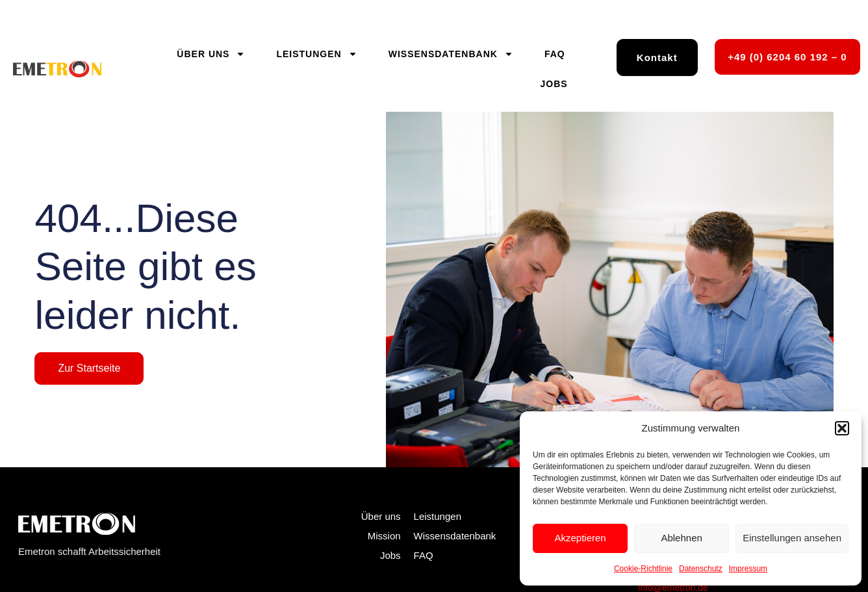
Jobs (554, 84)
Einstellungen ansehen (792, 538)
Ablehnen (681, 538)
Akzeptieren (580, 538)
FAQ (555, 54)
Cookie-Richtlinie (643, 569)
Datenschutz (701, 569)
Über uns (211, 54)
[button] (842, 428)
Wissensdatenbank (451, 54)
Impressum (748, 569)
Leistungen (316, 54)
